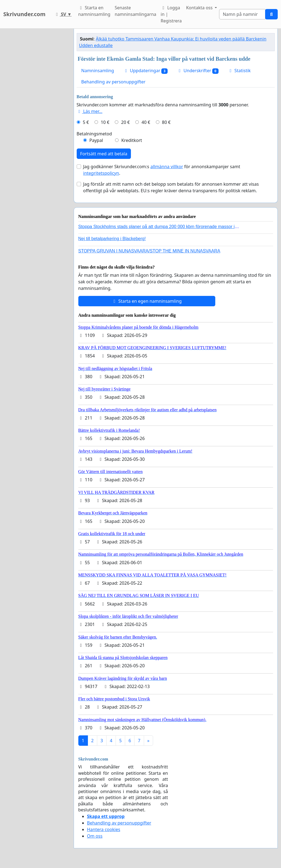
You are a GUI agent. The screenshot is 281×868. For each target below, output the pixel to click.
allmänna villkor (167, 167)
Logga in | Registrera (171, 14)
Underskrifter (198, 71)
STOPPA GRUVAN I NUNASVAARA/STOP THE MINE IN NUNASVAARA (149, 251)
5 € (86, 122)
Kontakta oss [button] (200, 8)
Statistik (239, 71)
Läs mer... (90, 111)
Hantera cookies (104, 829)
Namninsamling (98, 71)
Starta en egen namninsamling (147, 301)
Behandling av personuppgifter (114, 82)
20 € (125, 122)
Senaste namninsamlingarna (136, 11)
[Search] (242, 14)
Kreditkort (132, 140)
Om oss (95, 836)
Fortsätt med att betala (104, 154)
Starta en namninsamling (94, 11)
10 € (105, 122)
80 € (166, 122)
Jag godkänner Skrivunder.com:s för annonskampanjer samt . (162, 170)
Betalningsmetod (94, 134)
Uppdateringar (145, 71)
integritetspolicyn (101, 173)
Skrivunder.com (24, 14)
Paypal (96, 140)
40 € (146, 122)
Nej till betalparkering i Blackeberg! (112, 239)
